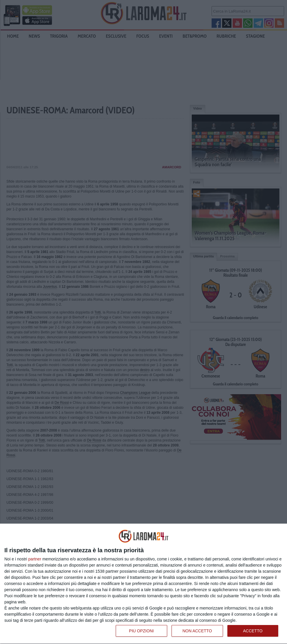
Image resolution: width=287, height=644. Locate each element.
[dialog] (143, 584)
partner (35, 559)
